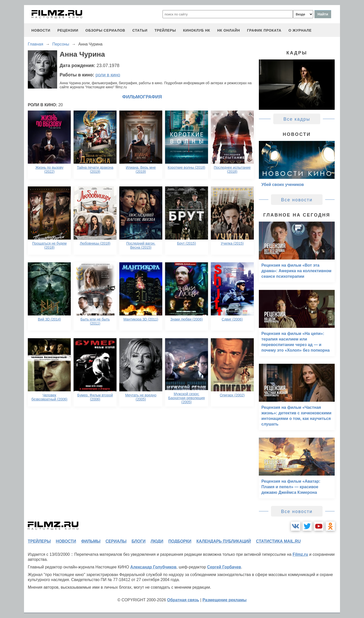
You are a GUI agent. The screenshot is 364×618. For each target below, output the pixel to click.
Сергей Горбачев (224, 567)
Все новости (297, 200)
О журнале (300, 30)
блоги (138, 541)
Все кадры (297, 119)
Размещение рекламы (225, 600)
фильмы (91, 541)
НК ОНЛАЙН (229, 30)
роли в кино (108, 75)
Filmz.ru (300, 554)
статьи (140, 30)
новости (41, 30)
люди (157, 541)
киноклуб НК (197, 30)
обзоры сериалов (105, 30)
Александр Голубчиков (153, 567)
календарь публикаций (224, 541)
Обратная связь (183, 600)
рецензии (68, 30)
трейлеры (165, 30)
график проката (264, 30)
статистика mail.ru (278, 541)
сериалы (116, 541)
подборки (180, 541)
